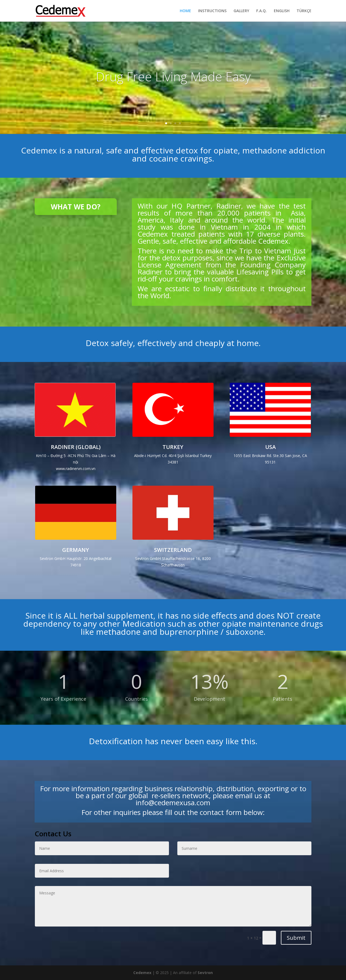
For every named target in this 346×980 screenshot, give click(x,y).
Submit (296, 938)
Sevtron (205, 973)
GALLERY (241, 11)
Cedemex (142, 973)
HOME (185, 11)
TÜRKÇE (304, 11)
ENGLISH (282, 11)
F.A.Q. (262, 11)
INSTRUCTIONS (212, 11)
